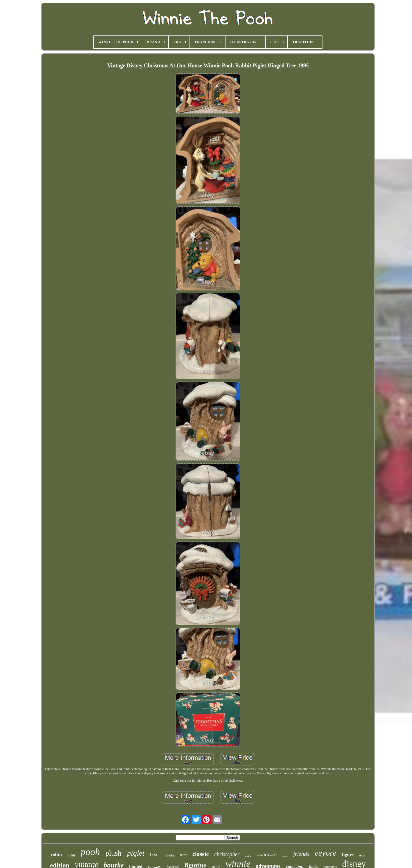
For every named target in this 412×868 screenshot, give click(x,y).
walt (362, 855)
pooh (90, 852)
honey (169, 855)
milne (248, 856)
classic (201, 854)
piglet (136, 853)
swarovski (267, 855)
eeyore (326, 853)
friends (301, 854)
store (285, 856)
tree (183, 855)
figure (348, 855)
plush (114, 853)
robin (56, 855)
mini (71, 855)
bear (154, 854)
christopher (227, 854)
